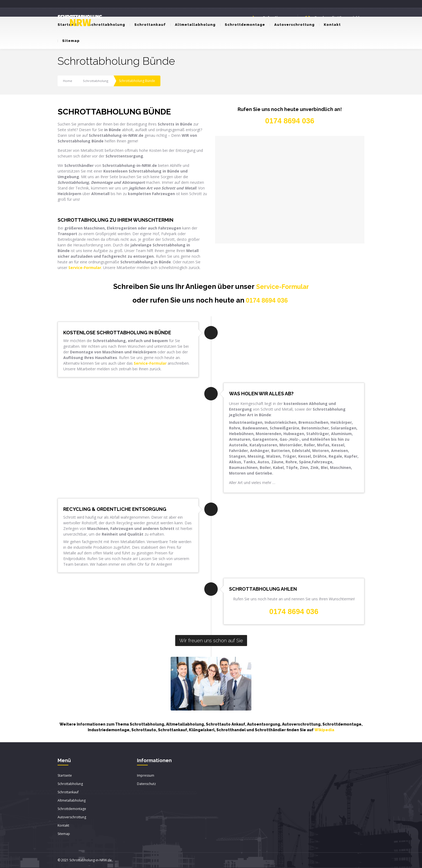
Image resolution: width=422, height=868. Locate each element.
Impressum (146, 776)
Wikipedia (324, 730)
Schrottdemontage (243, 25)
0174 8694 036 (267, 300)
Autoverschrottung (292, 25)
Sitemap (69, 41)
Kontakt (330, 25)
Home (68, 81)
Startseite (65, 776)
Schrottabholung (105, 25)
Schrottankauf (148, 25)
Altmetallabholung (193, 25)
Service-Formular (282, 286)
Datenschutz (146, 784)
